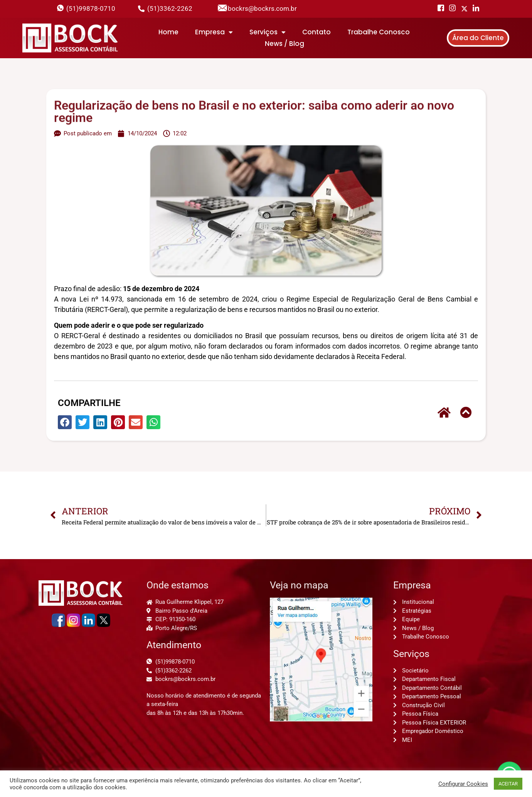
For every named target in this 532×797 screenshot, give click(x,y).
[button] (65, 422)
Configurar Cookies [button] (463, 784)
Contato (317, 32)
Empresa (214, 32)
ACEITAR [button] (508, 784)
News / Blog (285, 44)
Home (168, 32)
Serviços (268, 32)
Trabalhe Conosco (379, 32)
